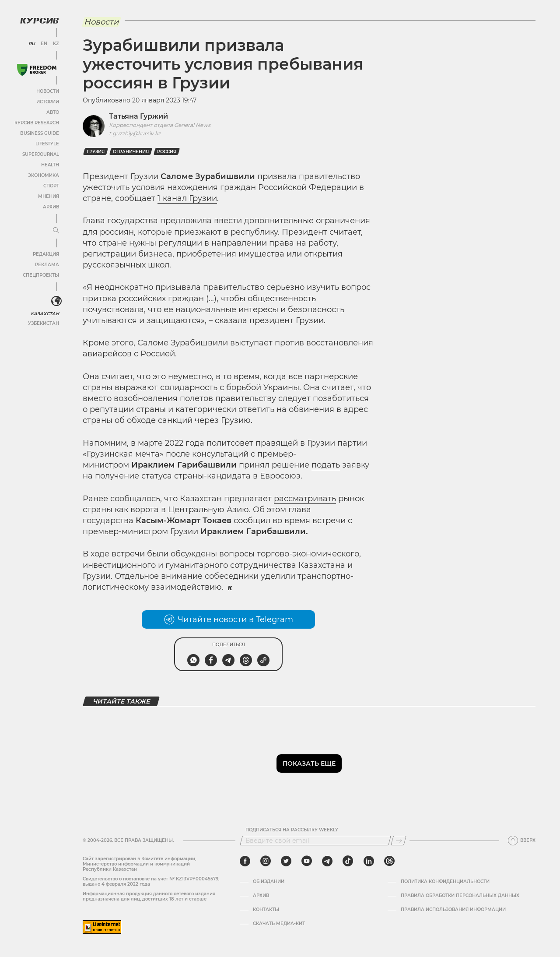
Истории (48, 102)
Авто (53, 112)
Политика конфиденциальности (445, 882)
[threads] (389, 861)
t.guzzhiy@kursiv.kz (135, 133)
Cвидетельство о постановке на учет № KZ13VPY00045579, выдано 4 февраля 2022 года (151, 881)
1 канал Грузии (187, 198)
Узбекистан (44, 323)
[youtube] (307, 861)
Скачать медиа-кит (279, 924)
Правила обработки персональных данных (460, 896)
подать (326, 465)
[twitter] (286, 861)
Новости (48, 91)
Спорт (51, 186)
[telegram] (327, 861)
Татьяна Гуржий (138, 116)
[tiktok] (348, 861)
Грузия (96, 152)
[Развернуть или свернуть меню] (56, 231)
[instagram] (266, 861)
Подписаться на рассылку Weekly (292, 830)
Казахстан (45, 314)
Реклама (47, 265)
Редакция (46, 254)
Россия (167, 152)
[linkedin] (369, 861)
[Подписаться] (399, 841)
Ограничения (131, 152)
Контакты (266, 910)
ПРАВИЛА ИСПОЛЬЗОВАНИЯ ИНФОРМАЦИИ (453, 910)
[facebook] (245, 861)
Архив (51, 207)
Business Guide (40, 133)
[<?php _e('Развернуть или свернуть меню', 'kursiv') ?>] (56, 301)
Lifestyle (47, 144)
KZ (56, 44)
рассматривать (305, 499)
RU (32, 44)
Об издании (269, 882)
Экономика (44, 175)
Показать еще (309, 763)
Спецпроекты (41, 275)
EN (44, 44)
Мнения (49, 196)
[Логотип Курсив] (39, 21)
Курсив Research (37, 123)
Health (50, 165)
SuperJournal (41, 154)
